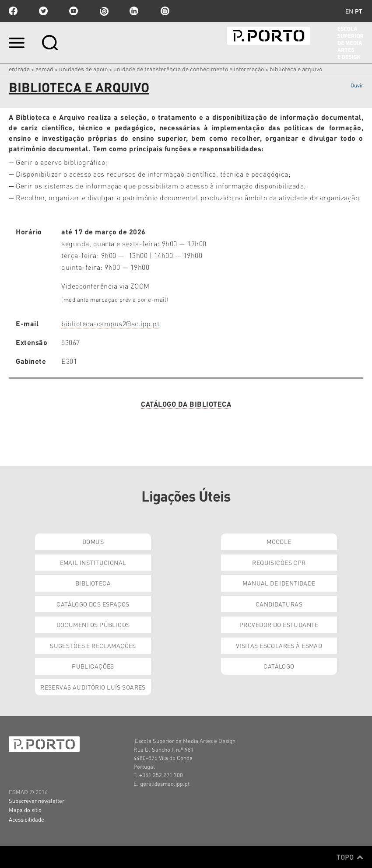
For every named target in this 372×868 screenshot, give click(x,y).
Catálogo (279, 666)
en (349, 11)
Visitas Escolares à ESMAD (279, 645)
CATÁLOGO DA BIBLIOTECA (186, 404)
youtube (74, 11)
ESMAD (44, 69)
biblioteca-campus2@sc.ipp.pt (110, 323)
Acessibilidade (26, 819)
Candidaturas (279, 604)
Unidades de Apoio (83, 69)
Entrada (19, 69)
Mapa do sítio (25, 810)
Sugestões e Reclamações (93, 645)
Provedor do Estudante (279, 624)
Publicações (93, 666)
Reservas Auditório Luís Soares (93, 687)
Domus (93, 541)
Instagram (164, 11)
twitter (43, 11)
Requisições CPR (279, 562)
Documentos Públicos (93, 624)
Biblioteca (93, 583)
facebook (13, 11)
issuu (104, 11)
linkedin (134, 11)
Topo (350, 857)
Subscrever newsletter (37, 800)
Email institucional (93, 562)
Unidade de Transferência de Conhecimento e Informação (189, 69)
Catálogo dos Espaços (93, 604)
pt (359, 11)
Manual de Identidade (279, 583)
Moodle (279, 541)
